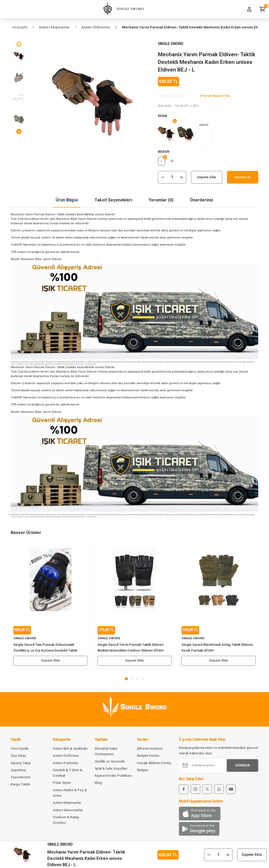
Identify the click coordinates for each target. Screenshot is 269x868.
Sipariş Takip (21, 765)
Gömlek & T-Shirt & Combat (68, 774)
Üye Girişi (18, 757)
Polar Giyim (62, 785)
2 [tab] (132, 680)
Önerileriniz (202, 202)
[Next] (19, 131)
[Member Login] (249, 9)
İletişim (143, 772)
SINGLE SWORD (170, 44)
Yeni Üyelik (20, 750)
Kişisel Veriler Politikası (113, 777)
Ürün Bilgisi (67, 202)
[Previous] (19, 44)
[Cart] (262, 9)
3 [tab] (137, 680)
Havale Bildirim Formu (154, 765)
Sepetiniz (18, 772)
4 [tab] (143, 680)
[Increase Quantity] (182, 179)
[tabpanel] (50, 606)
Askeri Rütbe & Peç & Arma (70, 794)
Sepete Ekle (207, 179)
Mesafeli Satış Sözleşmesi (106, 753)
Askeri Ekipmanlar (67, 804)
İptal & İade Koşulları (111, 770)
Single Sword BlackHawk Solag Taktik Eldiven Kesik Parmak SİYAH (217, 649)
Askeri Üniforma (66, 757)
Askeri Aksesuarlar (68, 812)
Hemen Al (243, 179)
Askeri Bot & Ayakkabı (70, 750)
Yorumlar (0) (161, 202)
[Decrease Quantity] (163, 179)
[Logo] (121, 9)
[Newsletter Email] (219, 767)
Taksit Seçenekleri (113, 202)
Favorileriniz (21, 779)
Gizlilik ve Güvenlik (110, 763)
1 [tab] (126, 680)
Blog (98, 785)
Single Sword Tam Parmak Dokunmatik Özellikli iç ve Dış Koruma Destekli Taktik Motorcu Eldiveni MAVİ (45, 650)
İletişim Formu (148, 757)
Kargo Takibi (20, 786)
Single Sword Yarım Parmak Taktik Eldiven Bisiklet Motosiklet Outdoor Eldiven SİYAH (131, 649)
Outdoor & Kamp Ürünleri (66, 822)
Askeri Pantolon (66, 765)
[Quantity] (172, 179)
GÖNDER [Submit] (242, 767)
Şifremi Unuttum (150, 750)
